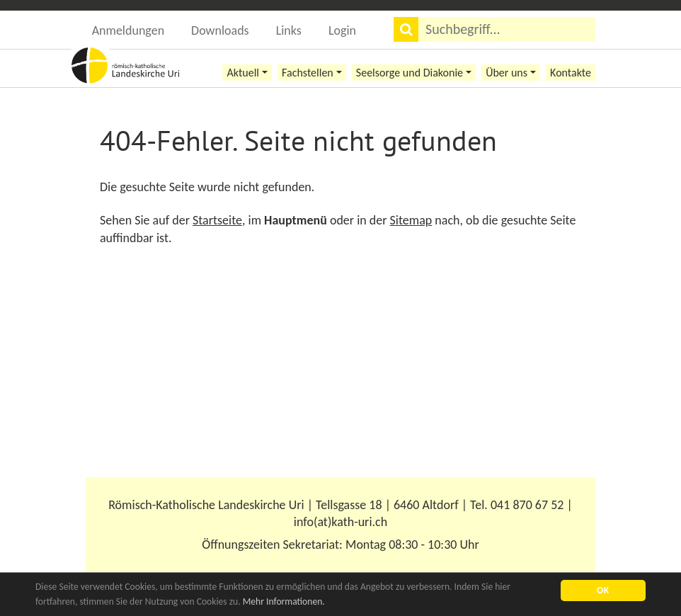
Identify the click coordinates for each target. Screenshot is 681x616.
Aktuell (243, 73)
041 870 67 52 (527, 505)
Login (342, 30)
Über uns (507, 73)
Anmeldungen (128, 30)
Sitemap (411, 220)
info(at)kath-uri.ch (340, 522)
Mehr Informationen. (284, 601)
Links (289, 30)
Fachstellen (308, 73)
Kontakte (571, 73)
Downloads (220, 30)
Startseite (217, 220)
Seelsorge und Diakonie (410, 73)
